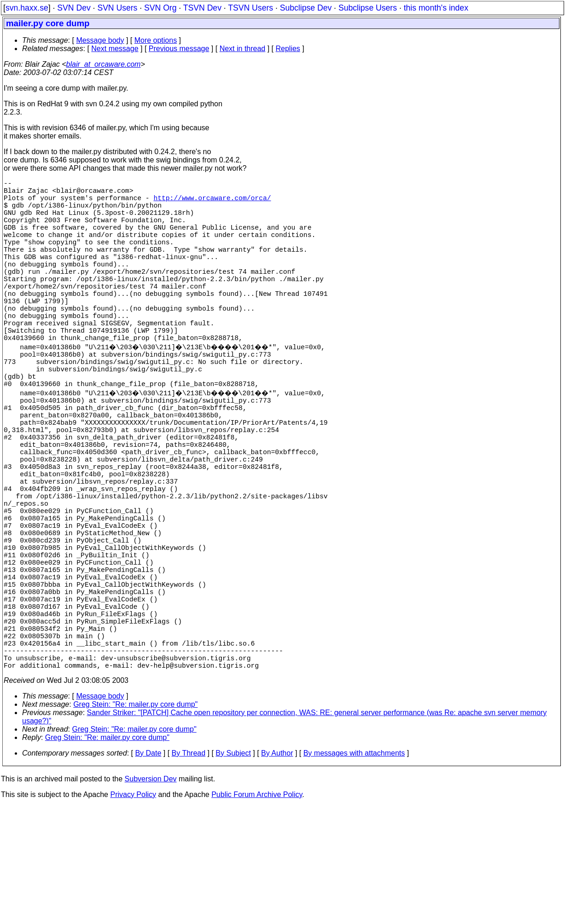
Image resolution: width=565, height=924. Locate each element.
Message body (100, 40)
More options (156, 40)
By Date (148, 871)
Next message (115, 49)
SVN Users (117, 8)
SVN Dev (74, 8)
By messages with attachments (354, 871)
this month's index (436, 8)
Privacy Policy (133, 912)
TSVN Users (250, 8)
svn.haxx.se (27, 8)
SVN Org (160, 8)
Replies (288, 49)
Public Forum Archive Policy (257, 912)
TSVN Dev (202, 8)
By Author (277, 871)
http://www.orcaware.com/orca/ (212, 203)
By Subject (233, 871)
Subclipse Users (368, 8)
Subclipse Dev (306, 8)
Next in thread (243, 49)
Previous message (179, 49)
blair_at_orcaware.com (104, 64)
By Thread (189, 871)
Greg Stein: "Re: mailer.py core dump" (135, 822)
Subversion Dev (151, 897)
